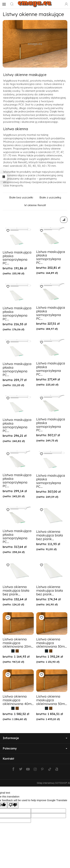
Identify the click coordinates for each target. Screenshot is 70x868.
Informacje (35, 738)
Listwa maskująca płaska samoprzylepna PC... (17, 258)
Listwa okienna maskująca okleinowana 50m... (52, 700)
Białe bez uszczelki (21, 197)
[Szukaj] (12, 4)
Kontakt (9, 759)
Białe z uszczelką (50, 197)
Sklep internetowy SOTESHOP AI (53, 783)
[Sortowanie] (64, 220)
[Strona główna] (35, 4)
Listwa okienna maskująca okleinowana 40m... (18, 700)
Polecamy (35, 748)
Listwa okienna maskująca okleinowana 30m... (52, 643)
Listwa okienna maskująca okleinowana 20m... (18, 643)
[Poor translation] (13, 805)
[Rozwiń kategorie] (4, 4)
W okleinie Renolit (35, 205)
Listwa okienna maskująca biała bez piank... (50, 535)
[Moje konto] (66, 4)
